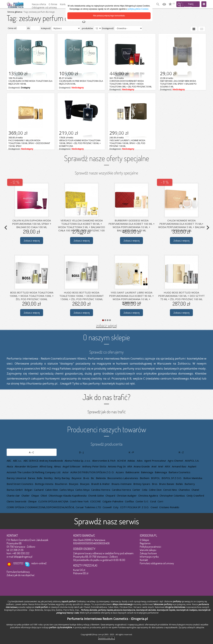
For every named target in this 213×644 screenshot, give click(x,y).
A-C (32, 452)
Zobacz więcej (32, 241)
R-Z (181, 452)
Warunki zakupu (148, 550)
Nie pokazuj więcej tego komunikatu (109, 16)
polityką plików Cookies (138, 9)
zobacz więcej (107, 325)
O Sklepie (144, 540)
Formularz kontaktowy (18, 572)
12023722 (18, 563)
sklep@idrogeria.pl (23, 557)
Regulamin (145, 543)
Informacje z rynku (149, 557)
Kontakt (144, 560)
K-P (132, 452)
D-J (82, 452)
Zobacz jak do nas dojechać (21, 575)
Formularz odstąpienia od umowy (157, 563)
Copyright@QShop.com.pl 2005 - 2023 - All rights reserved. (107, 634)
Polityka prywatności (150, 547)
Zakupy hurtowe (148, 553)
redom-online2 (39, 563)
